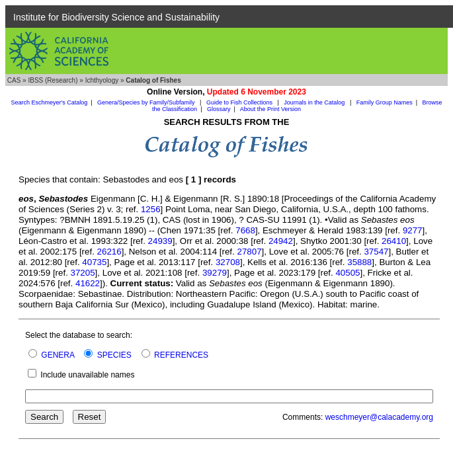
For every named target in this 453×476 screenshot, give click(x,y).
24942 (281, 241)
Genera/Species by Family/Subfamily (147, 102)
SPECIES (114, 355)
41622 (88, 283)
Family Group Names (385, 102)
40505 (348, 273)
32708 (228, 262)
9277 (413, 230)
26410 (394, 241)
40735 (94, 262)
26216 (109, 252)
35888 (359, 262)
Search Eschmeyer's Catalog (49, 102)
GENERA (58, 355)
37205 (83, 273)
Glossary (219, 109)
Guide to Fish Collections (240, 102)
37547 (376, 252)
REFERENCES (181, 355)
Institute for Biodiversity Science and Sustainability (116, 17)
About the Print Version (270, 109)
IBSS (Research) (53, 80)
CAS (14, 80)
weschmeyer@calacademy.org (379, 417)
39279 (215, 273)
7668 (245, 230)
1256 (151, 209)
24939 (160, 241)
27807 (249, 252)
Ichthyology (102, 80)
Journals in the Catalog (315, 102)
